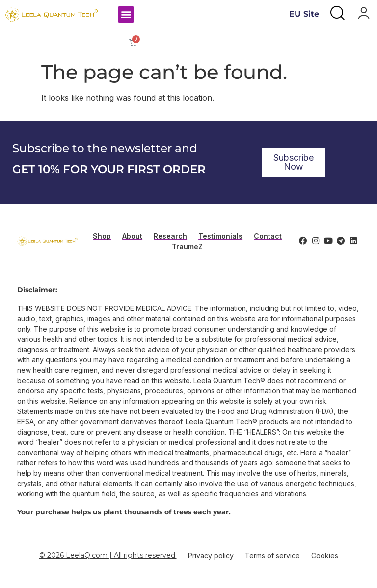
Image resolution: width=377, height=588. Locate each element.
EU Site (304, 14)
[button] (126, 14)
